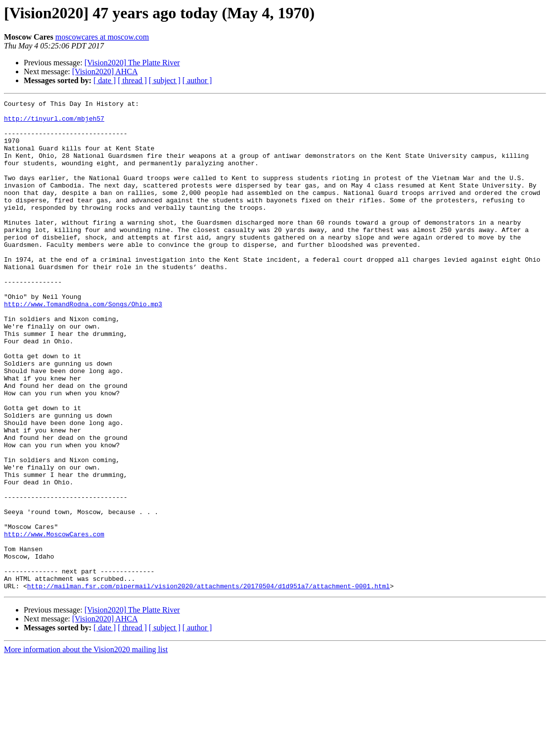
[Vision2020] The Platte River (132, 63)
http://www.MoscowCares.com (54, 621)
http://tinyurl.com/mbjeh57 (54, 123)
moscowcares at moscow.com (102, 37)
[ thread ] (132, 80)
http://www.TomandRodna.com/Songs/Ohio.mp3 (83, 345)
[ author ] (197, 80)
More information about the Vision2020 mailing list (86, 747)
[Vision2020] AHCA (105, 71)
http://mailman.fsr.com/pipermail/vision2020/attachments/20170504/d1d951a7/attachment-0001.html (208, 684)
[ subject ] (165, 80)
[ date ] (105, 80)
